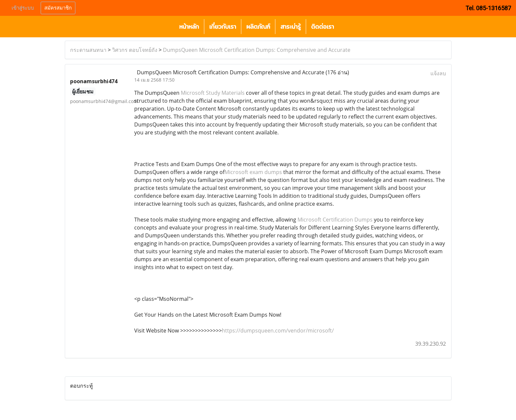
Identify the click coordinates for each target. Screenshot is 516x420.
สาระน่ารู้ (291, 27)
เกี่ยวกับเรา (223, 27)
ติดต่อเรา (322, 27)
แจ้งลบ (438, 73)
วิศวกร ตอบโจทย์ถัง (135, 50)
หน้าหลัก (189, 27)
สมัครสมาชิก (58, 8)
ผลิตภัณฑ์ (258, 27)
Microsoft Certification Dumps (335, 220)
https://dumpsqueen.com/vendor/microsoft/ (278, 331)
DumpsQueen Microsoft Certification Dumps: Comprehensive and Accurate (257, 50)
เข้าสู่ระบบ (23, 8)
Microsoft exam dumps (253, 172)
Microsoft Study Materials (213, 93)
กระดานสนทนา (88, 50)
